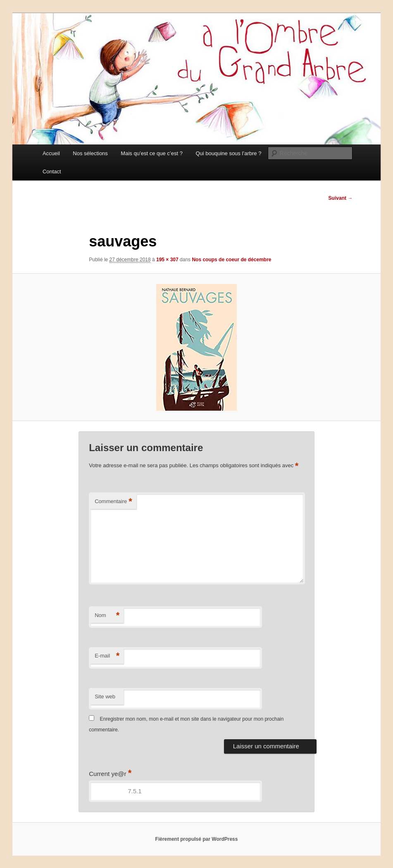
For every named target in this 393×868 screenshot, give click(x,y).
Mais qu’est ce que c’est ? (152, 153)
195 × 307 (167, 260)
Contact (52, 171)
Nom (107, 616)
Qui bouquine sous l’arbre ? (228, 153)
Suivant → (341, 198)
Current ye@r (110, 774)
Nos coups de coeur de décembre (231, 260)
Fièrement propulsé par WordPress (197, 839)
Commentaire (113, 502)
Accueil (51, 153)
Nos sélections (90, 153)
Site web (105, 697)
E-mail (107, 656)
